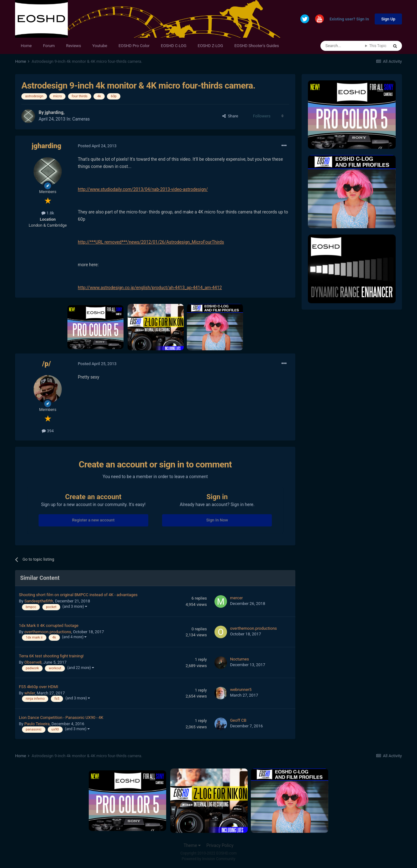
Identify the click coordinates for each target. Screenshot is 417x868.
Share (230, 116)
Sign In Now (217, 520)
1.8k (48, 213)
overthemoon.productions (48, 632)
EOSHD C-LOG (174, 46)
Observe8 (33, 662)
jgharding (54, 112)
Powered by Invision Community (209, 859)
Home (26, 46)
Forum (49, 46)
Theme (192, 845)
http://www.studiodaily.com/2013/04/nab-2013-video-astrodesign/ (143, 189)
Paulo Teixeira (37, 724)
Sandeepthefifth (39, 601)
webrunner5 (241, 690)
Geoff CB (238, 720)
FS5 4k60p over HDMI (38, 687)
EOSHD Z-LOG (211, 46)
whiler (30, 693)
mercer (237, 598)
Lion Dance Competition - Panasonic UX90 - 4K (61, 717)
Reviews (74, 46)
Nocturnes (240, 659)
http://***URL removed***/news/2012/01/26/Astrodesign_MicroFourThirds (151, 242)
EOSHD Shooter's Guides (256, 46)
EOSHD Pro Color (134, 46)
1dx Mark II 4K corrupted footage (49, 625)
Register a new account (93, 520)
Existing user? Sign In (349, 19)
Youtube (100, 46)
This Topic (378, 46)
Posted (97, 146)
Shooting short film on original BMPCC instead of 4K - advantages (78, 595)
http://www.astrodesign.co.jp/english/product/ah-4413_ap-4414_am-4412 (150, 288)
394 (48, 431)
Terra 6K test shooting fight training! (51, 656)
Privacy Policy (220, 845)
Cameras (81, 119)
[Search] (343, 46)
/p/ (46, 364)
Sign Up (388, 19)
